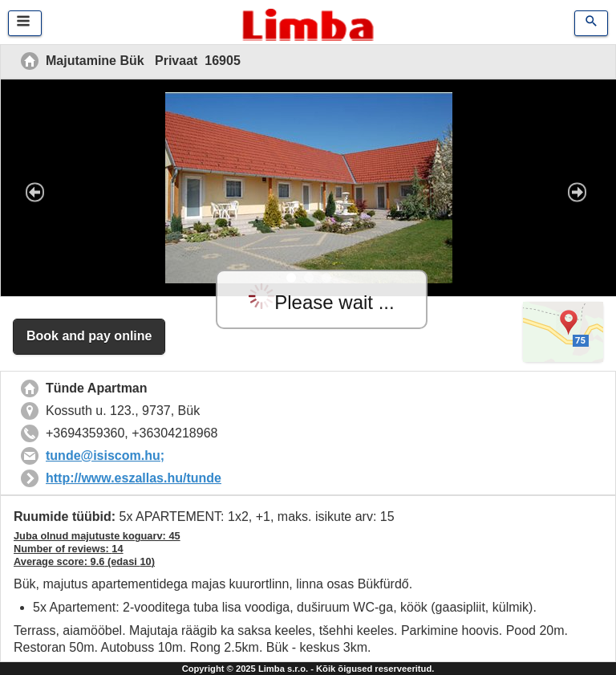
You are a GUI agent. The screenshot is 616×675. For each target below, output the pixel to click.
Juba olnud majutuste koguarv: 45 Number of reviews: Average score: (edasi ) (97, 549)
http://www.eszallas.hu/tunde (134, 478)
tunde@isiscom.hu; (105, 455)
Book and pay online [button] (89, 336)
